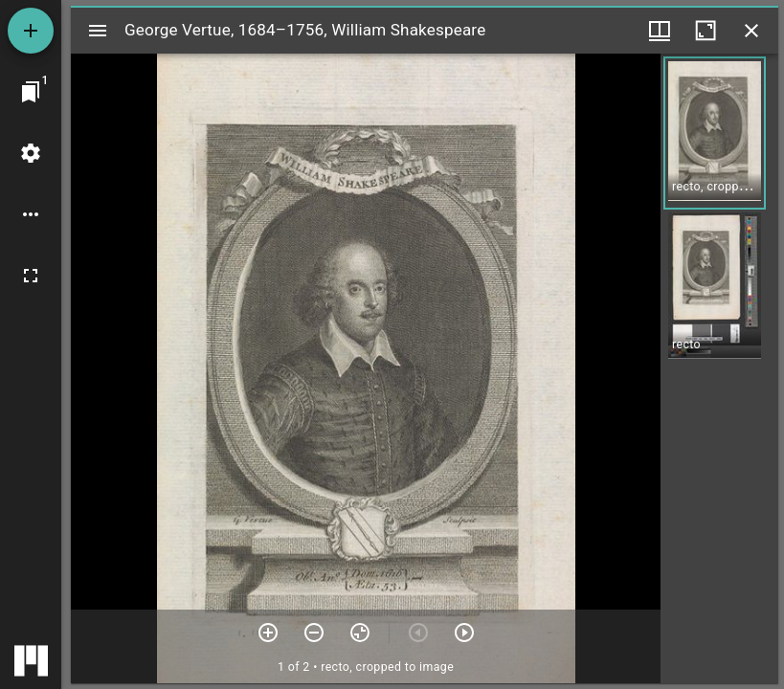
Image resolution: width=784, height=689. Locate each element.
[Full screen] (31, 276)
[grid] (719, 368)
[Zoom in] (268, 633)
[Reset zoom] (360, 633)
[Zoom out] (314, 633)
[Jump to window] (31, 92)
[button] (715, 133)
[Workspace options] (31, 214)
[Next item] (464, 633)
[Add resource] (31, 31)
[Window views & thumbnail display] (660, 31)
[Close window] (751, 31)
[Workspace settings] (31, 153)
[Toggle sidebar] (98, 31)
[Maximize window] (706, 31)
